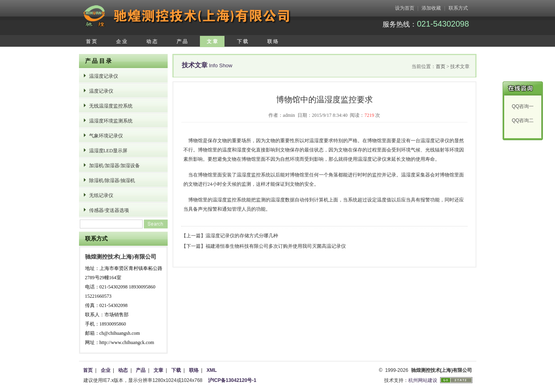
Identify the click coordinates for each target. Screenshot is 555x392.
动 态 (152, 41)
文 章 (212, 41)
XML (211, 370)
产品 (141, 370)
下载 (176, 370)
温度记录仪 (101, 91)
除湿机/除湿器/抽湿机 (112, 180)
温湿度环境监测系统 (111, 121)
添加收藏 (431, 8)
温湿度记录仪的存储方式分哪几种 (242, 236)
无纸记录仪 (101, 195)
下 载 (242, 41)
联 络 (273, 41)
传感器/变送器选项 (109, 210)
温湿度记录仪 (104, 76)
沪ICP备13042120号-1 (232, 380)
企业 (106, 370)
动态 (123, 370)
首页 (441, 66)
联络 (194, 370)
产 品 (182, 41)
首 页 (91, 41)
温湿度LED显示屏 (108, 151)
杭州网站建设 (423, 380)
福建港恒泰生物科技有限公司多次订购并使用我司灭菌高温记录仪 (276, 246)
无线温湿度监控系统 (111, 106)
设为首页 (405, 8)
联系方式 (458, 8)
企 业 (122, 41)
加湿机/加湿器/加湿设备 (115, 166)
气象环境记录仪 (106, 136)
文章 (158, 370)
